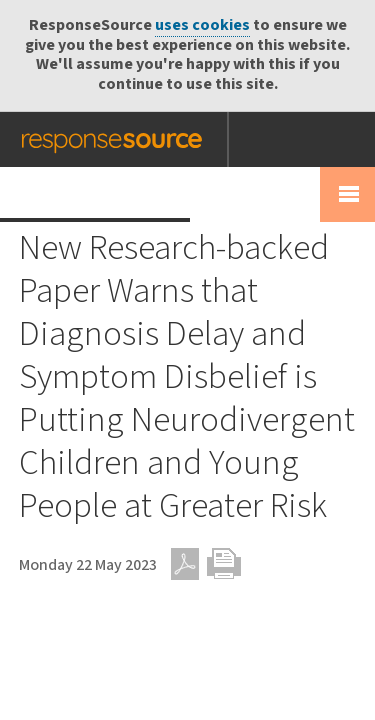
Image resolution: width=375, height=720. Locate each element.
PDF (185, 564)
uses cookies (202, 25)
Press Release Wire (95, 193)
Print (224, 564)
